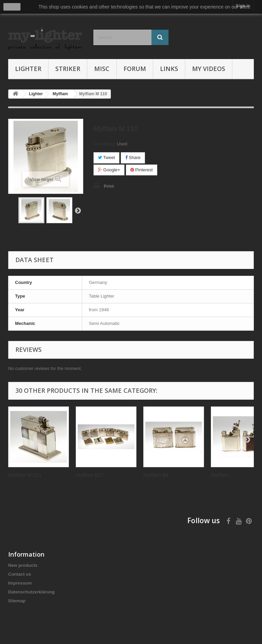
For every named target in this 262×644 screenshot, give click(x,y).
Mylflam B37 (90, 475)
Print (109, 186)
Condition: (105, 144)
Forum (135, 69)
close (12, 7)
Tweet (106, 158)
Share (133, 158)
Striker (68, 69)
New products (23, 565)
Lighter (28, 69)
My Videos (209, 69)
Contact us (20, 574)
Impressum (20, 583)
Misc (102, 69)
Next (78, 210)
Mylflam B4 (156, 475)
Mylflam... (222, 475)
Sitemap (17, 601)
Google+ (109, 170)
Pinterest (142, 170)
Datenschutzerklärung (32, 592)
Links (169, 69)
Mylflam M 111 (25, 475)
